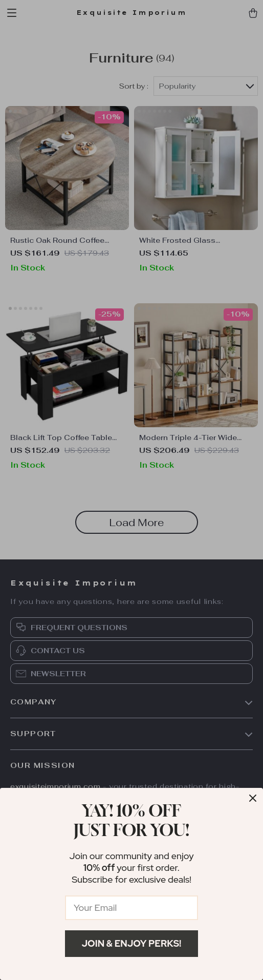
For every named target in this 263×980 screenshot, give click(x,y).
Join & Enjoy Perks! (132, 943)
